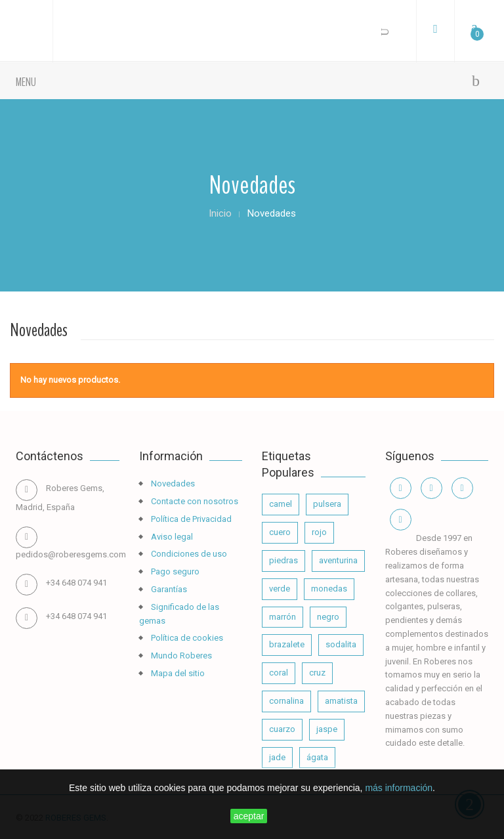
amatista (341, 701)
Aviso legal (171, 537)
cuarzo (282, 729)
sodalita (341, 644)
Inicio (220, 214)
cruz (317, 673)
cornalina (286, 701)
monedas (329, 589)
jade (277, 757)
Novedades (172, 484)
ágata (317, 757)
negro (328, 617)
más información (399, 788)
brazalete (287, 644)
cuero (280, 532)
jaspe (327, 729)
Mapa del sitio (177, 673)
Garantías (168, 589)
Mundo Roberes (180, 656)
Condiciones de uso (188, 554)
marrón (283, 617)
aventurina (338, 560)
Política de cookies (186, 638)
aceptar (249, 816)
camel (281, 504)
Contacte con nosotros (194, 501)
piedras (283, 560)
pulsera (327, 504)
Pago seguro (174, 571)
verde (280, 589)
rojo (319, 532)
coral (279, 673)
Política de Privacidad (190, 519)
